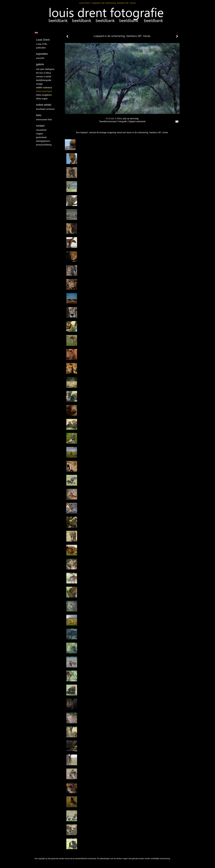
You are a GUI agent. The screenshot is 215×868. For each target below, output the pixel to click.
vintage (39, 84)
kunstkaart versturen (45, 109)
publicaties (41, 48)
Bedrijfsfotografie (44, 80)
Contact (40, 126)
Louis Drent (84, 3)
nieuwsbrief (41, 130)
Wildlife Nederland (44, 88)
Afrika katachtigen (44, 91)
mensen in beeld (44, 77)
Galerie (40, 64)
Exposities (42, 54)
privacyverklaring (44, 145)
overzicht (40, 58)
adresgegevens (43, 141)
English (36, 33)
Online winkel (44, 105)
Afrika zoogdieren (44, 95)
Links (39, 115)
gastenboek (41, 137)
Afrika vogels (42, 99)
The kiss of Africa (43, 73)
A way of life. (42, 44)
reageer (40, 134)
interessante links (44, 120)
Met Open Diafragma (45, 69)
